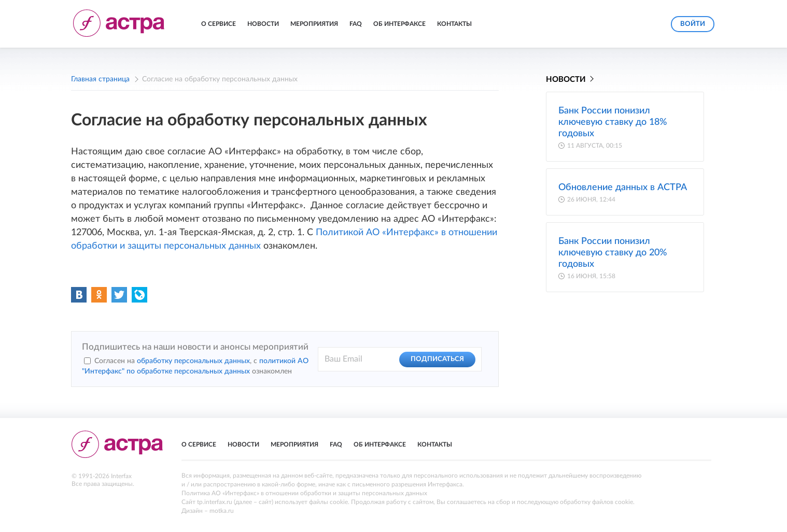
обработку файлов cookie (596, 502)
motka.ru (222, 511)
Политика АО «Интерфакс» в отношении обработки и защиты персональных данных (304, 493)
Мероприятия (314, 24)
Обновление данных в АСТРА (623, 188)
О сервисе (219, 24)
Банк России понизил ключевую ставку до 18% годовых (613, 122)
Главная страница (100, 79)
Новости (263, 24)
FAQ (356, 24)
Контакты (454, 24)
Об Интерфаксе (399, 24)
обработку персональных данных (193, 361)
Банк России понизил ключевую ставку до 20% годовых (613, 253)
